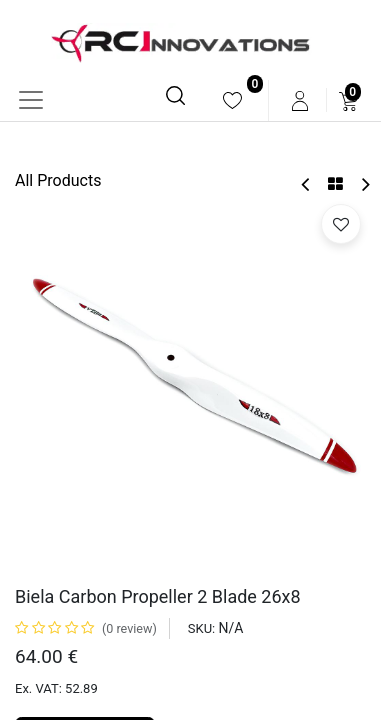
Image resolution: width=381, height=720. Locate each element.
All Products (58, 180)
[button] (341, 224)
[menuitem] (232, 100)
